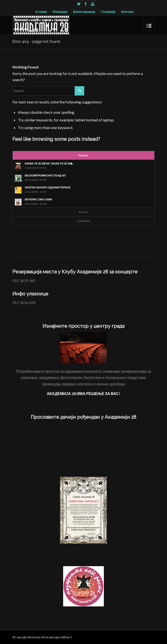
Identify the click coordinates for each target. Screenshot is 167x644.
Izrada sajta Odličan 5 (59, 637)
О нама (41, 12)
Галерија (108, 12)
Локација (60, 12)
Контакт (128, 12)
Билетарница (84, 12)
